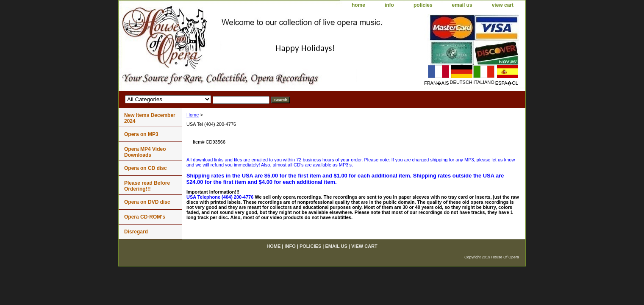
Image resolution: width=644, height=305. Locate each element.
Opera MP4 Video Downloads (145, 152)
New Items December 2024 (150, 118)
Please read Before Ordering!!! (147, 186)
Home (193, 115)
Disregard (136, 232)
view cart (503, 5)
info (389, 5)
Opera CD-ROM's (145, 217)
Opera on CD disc (146, 168)
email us (462, 5)
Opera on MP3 (141, 134)
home (358, 5)
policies (423, 5)
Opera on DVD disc (147, 202)
